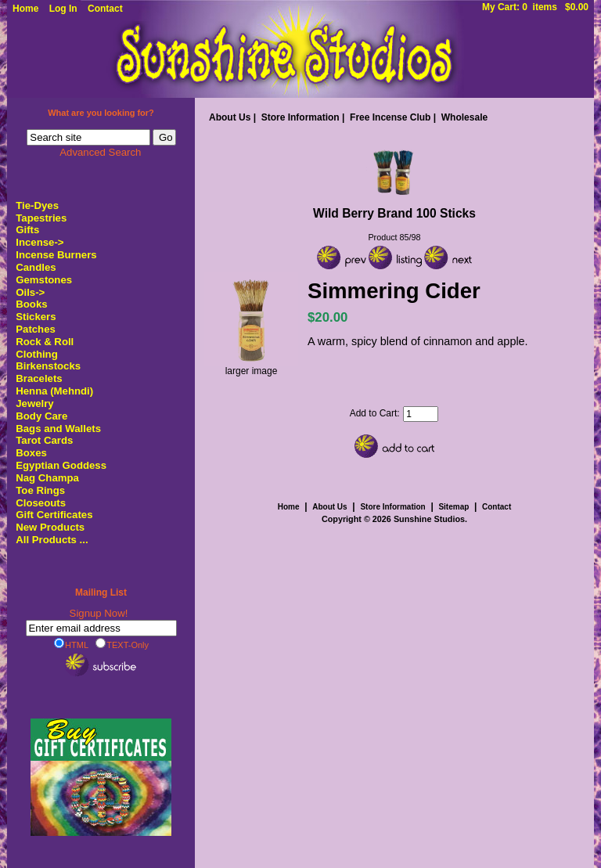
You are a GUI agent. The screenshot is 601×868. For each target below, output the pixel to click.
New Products (50, 527)
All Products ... (52, 540)
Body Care (41, 416)
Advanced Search (100, 152)
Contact (105, 9)
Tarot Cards (44, 440)
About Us (230, 117)
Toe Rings (40, 490)
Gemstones (44, 280)
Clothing (36, 354)
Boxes (31, 453)
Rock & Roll (45, 342)
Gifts (27, 230)
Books (31, 304)
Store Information (300, 117)
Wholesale (464, 117)
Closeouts (41, 503)
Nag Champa (47, 478)
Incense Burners (56, 255)
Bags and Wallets (58, 429)
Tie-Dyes (37, 205)
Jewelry (34, 403)
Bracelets (39, 378)
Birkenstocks (48, 366)
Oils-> (30, 292)
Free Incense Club (390, 117)
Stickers (36, 317)
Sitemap (453, 507)
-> (40, 242)
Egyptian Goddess (61, 465)
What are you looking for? (101, 113)
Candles (36, 267)
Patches (36, 329)
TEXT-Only (122, 644)
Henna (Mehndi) (54, 391)
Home (25, 9)
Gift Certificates (54, 515)
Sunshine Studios (429, 519)
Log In (63, 9)
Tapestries (41, 218)
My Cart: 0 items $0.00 (535, 7)
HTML (71, 644)
